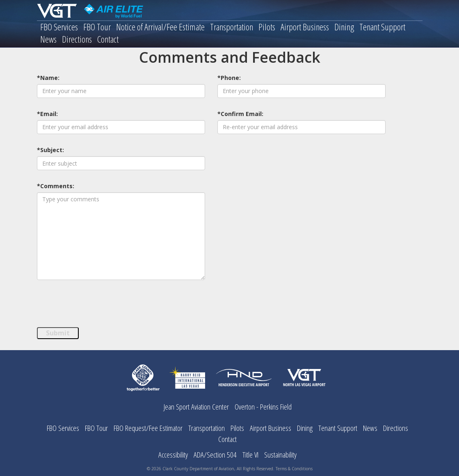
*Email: (47, 114)
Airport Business (305, 27)
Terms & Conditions (294, 469)
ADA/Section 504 (215, 454)
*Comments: (56, 186)
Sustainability (280, 454)
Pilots (267, 27)
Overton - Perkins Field (263, 407)
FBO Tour (97, 27)
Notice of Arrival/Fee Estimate (160, 27)
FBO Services (59, 27)
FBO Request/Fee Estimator (148, 428)
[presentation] (99, 306)
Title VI (250, 454)
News (48, 39)
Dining (344, 27)
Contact (108, 39)
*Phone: (229, 78)
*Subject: (50, 150)
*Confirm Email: (240, 114)
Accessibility (173, 454)
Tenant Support (382, 27)
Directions (77, 39)
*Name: (48, 78)
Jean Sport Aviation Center (196, 407)
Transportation (232, 27)
